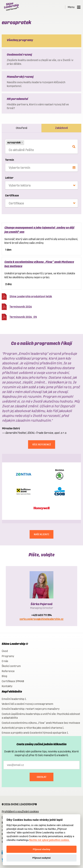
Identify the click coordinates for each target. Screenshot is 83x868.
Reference (8, 671)
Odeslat (42, 777)
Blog (4, 676)
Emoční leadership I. (14, 699)
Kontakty (7, 686)
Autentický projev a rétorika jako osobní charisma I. (33, 728)
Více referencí (42, 444)
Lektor (9, 178)
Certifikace (12, 195)
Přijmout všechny (41, 849)
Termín (10, 160)
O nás (5, 661)
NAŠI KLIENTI (41, 534)
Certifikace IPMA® (13, 681)
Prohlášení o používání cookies (20, 811)
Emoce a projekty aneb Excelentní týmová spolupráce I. (35, 733)
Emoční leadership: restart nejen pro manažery (31, 709)
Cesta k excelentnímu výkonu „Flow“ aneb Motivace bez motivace (41, 723)
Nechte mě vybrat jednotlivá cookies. (49, 840)
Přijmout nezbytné (41, 858)
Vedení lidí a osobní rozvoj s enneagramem (27, 704)
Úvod (5, 651)
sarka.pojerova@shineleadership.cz (41, 619)
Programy (8, 656)
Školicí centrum (11, 666)
